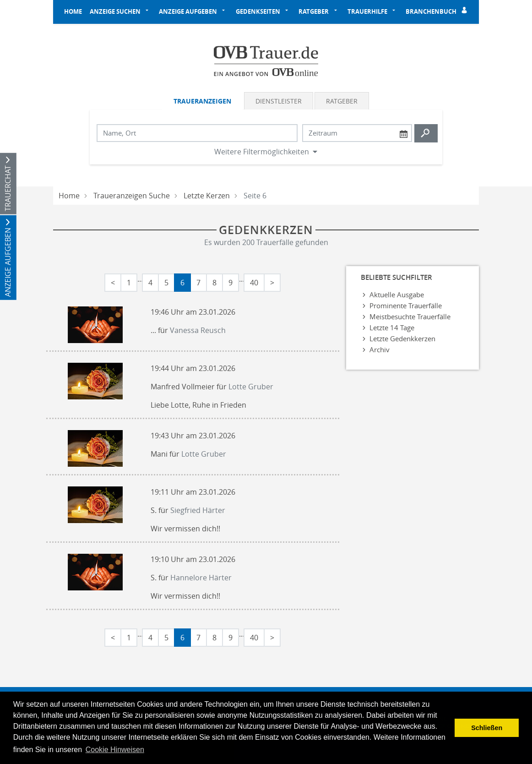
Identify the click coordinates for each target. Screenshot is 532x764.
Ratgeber (314, 11)
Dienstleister (279, 101)
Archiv (380, 349)
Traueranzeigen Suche (132, 196)
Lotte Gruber (251, 387)
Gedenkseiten (258, 11)
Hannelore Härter (201, 578)
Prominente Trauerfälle (406, 306)
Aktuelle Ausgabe (397, 295)
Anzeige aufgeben (188, 11)
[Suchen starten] (426, 133)
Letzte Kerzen (207, 196)
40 (254, 283)
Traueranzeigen (202, 101)
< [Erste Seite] (113, 283)
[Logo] (266, 60)
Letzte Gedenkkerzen (402, 338)
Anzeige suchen (115, 11)
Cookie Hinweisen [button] (115, 750)
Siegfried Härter (198, 510)
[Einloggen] (466, 12)
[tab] (203, 101)
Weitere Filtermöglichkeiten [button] (262, 152)
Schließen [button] (487, 728)
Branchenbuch (431, 11)
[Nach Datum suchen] (357, 133)
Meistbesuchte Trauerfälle (410, 317)
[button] (150, 12)
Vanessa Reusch (198, 330)
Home (73, 11)
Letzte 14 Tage (392, 327)
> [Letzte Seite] (272, 283)
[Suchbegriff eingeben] (197, 133)
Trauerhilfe (367, 11)
